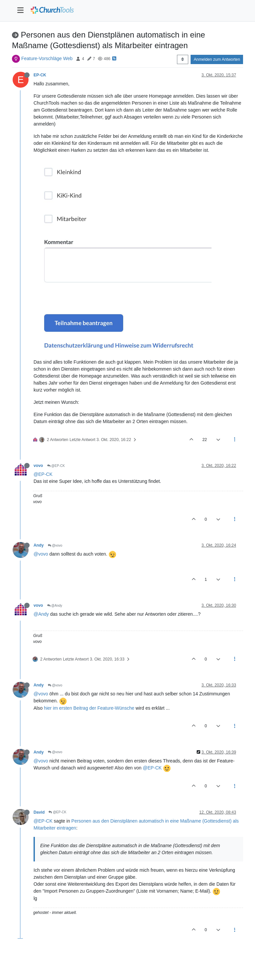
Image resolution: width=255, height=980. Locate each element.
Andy (39, 545)
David (39, 812)
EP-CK (40, 75)
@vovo (55, 545)
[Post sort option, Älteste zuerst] (182, 59)
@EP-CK (56, 466)
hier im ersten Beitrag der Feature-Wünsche (89, 708)
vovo (38, 466)
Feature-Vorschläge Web (47, 58)
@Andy (55, 606)
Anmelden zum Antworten (217, 59)
